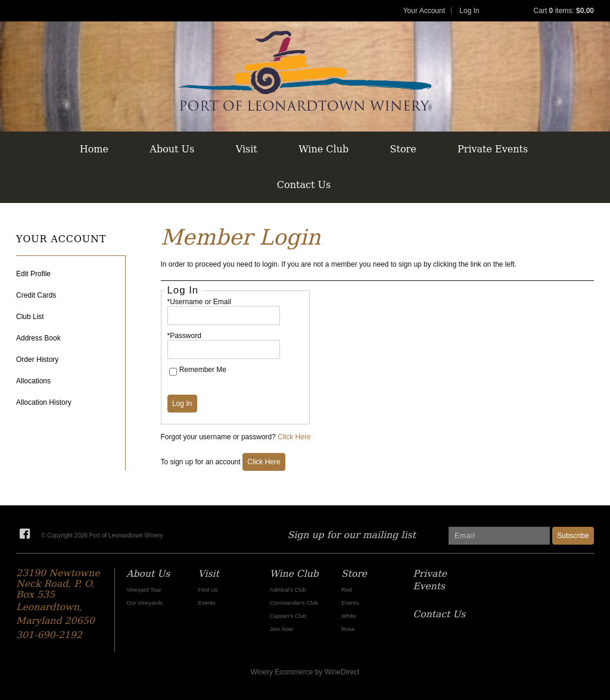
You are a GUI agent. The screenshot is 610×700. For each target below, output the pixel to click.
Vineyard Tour (144, 590)
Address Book (38, 338)
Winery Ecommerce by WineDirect (305, 672)
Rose (348, 629)
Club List (30, 317)
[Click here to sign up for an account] (264, 462)
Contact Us (304, 185)
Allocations (33, 381)
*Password (184, 336)
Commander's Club (294, 603)
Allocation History (44, 402)
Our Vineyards (144, 603)
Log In (469, 11)
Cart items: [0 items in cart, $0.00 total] (564, 11)
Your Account (424, 11)
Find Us (208, 590)
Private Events (493, 149)
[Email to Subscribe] (499, 536)
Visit (247, 149)
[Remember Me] (173, 372)
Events (207, 603)
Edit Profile (33, 274)
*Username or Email (199, 302)
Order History (37, 360)
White (348, 616)
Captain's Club (288, 616)
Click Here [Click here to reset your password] (294, 437)
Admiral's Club (288, 590)
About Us (172, 149)
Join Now (281, 629)
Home (94, 149)
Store (403, 149)
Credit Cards (36, 295)
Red (346, 590)
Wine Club (323, 149)
